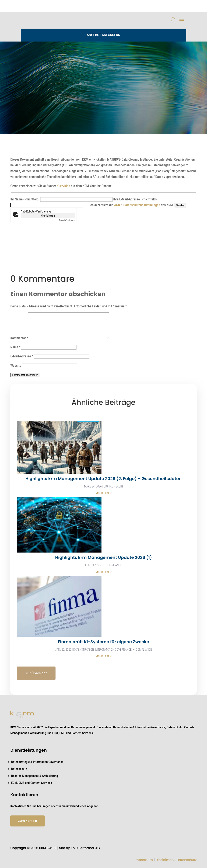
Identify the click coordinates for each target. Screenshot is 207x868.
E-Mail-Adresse (22, 356)
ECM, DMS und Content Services (32, 783)
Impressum (144, 860)
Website (16, 366)
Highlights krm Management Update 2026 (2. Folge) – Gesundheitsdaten (104, 479)
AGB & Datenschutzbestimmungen (137, 205)
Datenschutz (19, 769)
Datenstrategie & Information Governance (102, 650)
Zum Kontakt (28, 821)
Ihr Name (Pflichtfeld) (62, 199)
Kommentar (19, 338)
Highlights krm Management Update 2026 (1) (103, 557)
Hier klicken (48, 216)
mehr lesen (104, 493)
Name (15, 347)
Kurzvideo (63, 186)
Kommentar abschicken (25, 375)
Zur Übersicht (36, 673)
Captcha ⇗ (67, 220)
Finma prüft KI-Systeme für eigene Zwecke (103, 642)
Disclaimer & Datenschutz (176, 860)
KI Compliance (113, 565)
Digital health (113, 486)
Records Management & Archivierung (35, 776)
